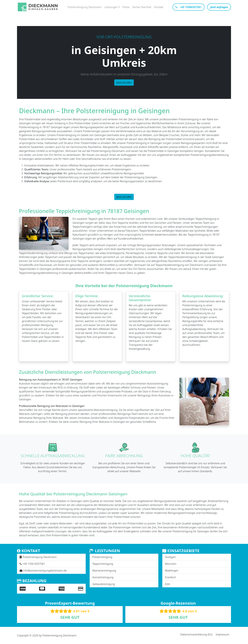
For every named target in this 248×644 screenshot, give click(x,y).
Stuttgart (170, 557)
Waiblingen (172, 571)
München (171, 564)
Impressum (223, 634)
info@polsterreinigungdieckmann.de (45, 571)
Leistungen (111, 7)
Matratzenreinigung (104, 571)
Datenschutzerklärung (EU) (196, 634)
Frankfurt (170, 577)
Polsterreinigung (102, 557)
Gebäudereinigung (104, 584)
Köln (168, 584)
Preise (126, 7)
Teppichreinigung (103, 564)
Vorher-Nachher (142, 7)
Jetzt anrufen (124, 83)
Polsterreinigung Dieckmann (85, 7)
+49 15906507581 (188, 7)
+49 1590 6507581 (34, 564)
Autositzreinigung (103, 577)
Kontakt (159, 7)
